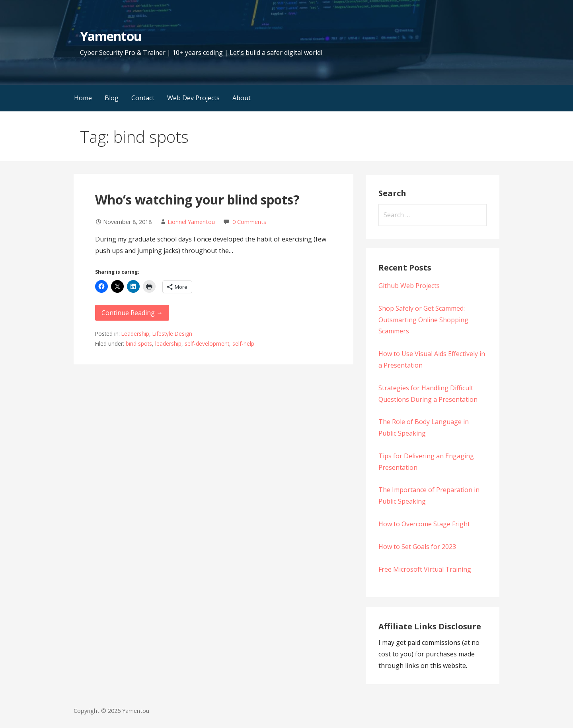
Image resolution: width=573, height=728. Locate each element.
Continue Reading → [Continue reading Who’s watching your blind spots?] (132, 313)
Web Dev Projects (193, 98)
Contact (143, 98)
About (242, 98)
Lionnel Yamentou (191, 222)
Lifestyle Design (172, 334)
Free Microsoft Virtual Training (425, 569)
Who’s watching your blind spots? (197, 200)
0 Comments (249, 222)
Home (83, 98)
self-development (207, 344)
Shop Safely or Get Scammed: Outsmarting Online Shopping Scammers (423, 320)
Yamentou (111, 36)
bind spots (139, 344)
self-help (243, 344)
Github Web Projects (409, 286)
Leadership (135, 334)
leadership (168, 344)
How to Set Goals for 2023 (417, 547)
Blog (112, 98)
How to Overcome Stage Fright (424, 524)
